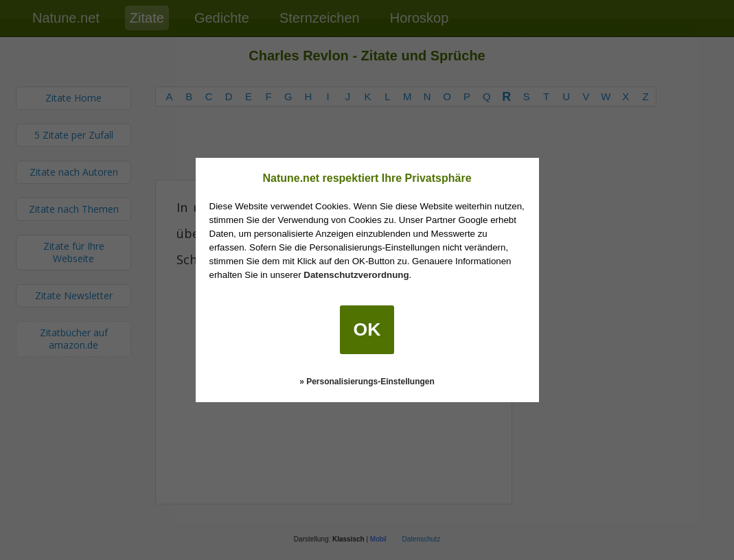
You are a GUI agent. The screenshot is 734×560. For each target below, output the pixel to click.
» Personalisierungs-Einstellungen (367, 382)
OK (367, 329)
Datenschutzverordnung (356, 275)
